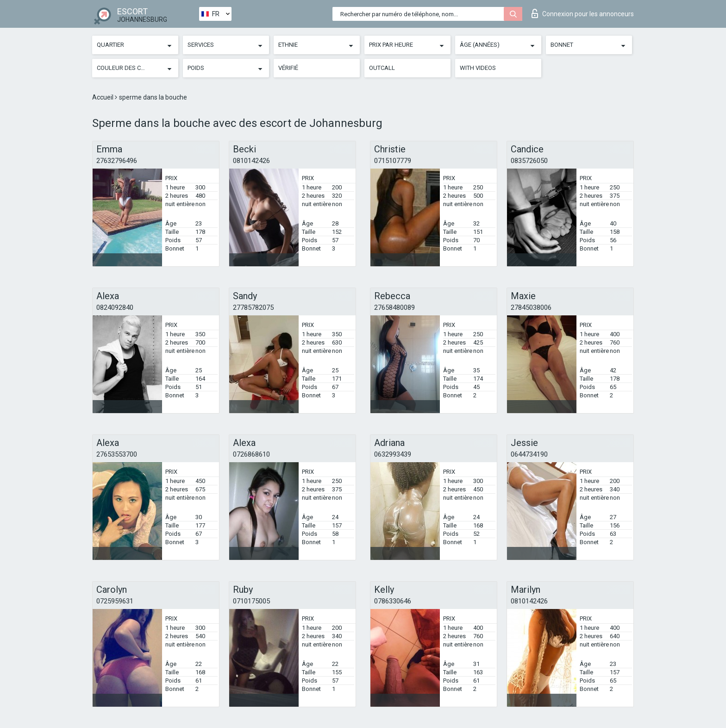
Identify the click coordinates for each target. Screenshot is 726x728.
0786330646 (393, 601)
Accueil (103, 97)
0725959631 (115, 601)
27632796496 (117, 161)
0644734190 (529, 454)
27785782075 (253, 308)
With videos (478, 68)
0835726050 (529, 161)
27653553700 (117, 454)
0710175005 (251, 601)
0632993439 (393, 454)
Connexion (583, 13)
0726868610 (251, 454)
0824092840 (115, 308)
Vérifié (288, 68)
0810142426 (251, 161)
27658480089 (394, 308)
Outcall (382, 68)
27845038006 (531, 308)
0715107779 (393, 161)
